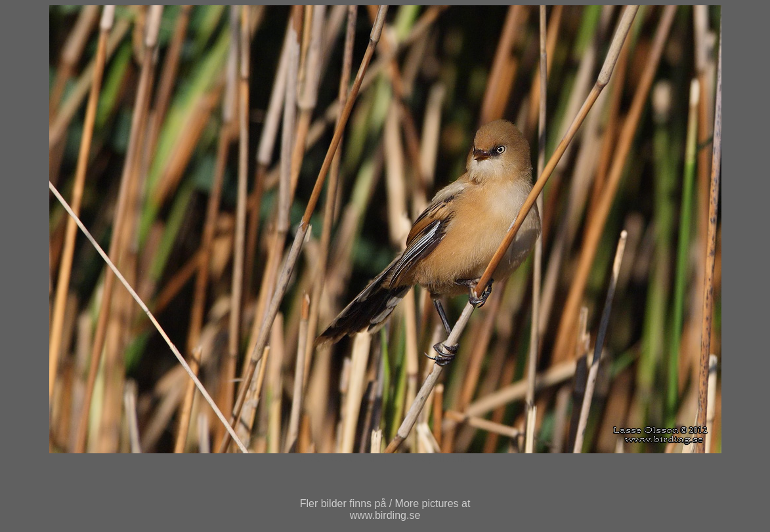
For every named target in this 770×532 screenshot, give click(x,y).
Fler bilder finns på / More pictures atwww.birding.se (385, 509)
